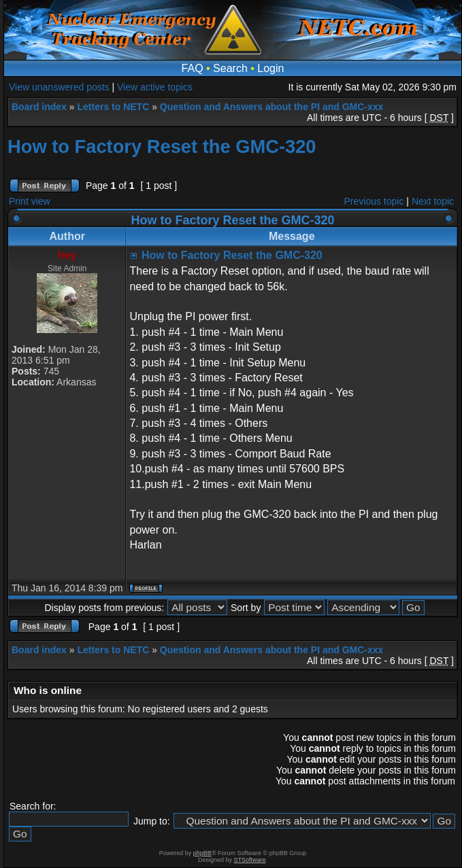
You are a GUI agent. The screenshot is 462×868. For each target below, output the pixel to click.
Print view (30, 201)
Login (270, 68)
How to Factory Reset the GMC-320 (162, 146)
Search (230, 68)
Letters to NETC (113, 107)
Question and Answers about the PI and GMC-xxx (272, 107)
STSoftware (250, 860)
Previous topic (374, 201)
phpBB (202, 853)
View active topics (155, 87)
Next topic (433, 201)
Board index (39, 107)
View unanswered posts (59, 87)
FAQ (193, 68)
